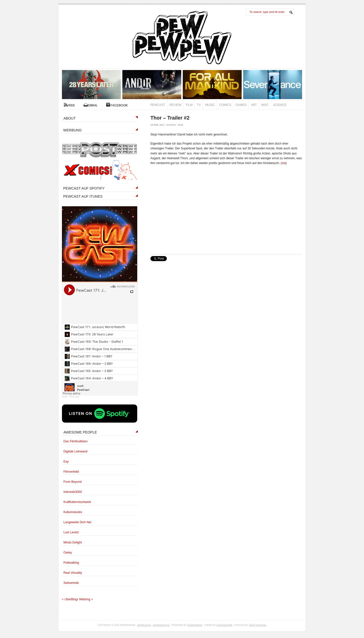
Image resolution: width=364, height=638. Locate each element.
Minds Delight (73, 542)
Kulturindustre (73, 512)
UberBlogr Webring (77, 599)
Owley (68, 553)
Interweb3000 (73, 492)
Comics (225, 105)
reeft (64, 397)
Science (280, 105)
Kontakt (90, 105)
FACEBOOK (117, 105)
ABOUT (70, 118)
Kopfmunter (225, 625)
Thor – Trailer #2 (170, 118)
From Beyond (73, 482)
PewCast (158, 105)
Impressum (144, 625)
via (284, 163)
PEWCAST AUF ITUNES (83, 196)
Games (241, 105)
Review (175, 105)
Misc (265, 105)
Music (210, 105)
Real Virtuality (73, 573)
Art (254, 105)
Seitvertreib (71, 583)
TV (199, 105)
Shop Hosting (258, 625)
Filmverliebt (71, 472)
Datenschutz (161, 625)
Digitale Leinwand (75, 451)
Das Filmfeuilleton (75, 441)
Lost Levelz (71, 532)
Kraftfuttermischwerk (77, 502)
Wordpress (195, 625)
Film (189, 105)
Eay (66, 462)
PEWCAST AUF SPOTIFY (84, 188)
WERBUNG (72, 130)
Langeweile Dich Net (77, 522)
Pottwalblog (71, 563)
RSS (69, 105)
